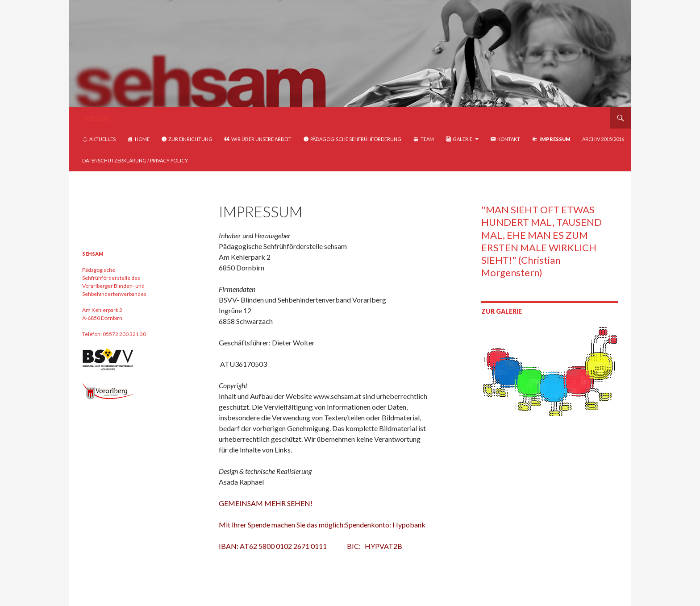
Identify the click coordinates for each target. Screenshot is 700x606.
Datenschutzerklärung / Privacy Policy (135, 160)
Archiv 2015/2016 (603, 139)
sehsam (96, 118)
